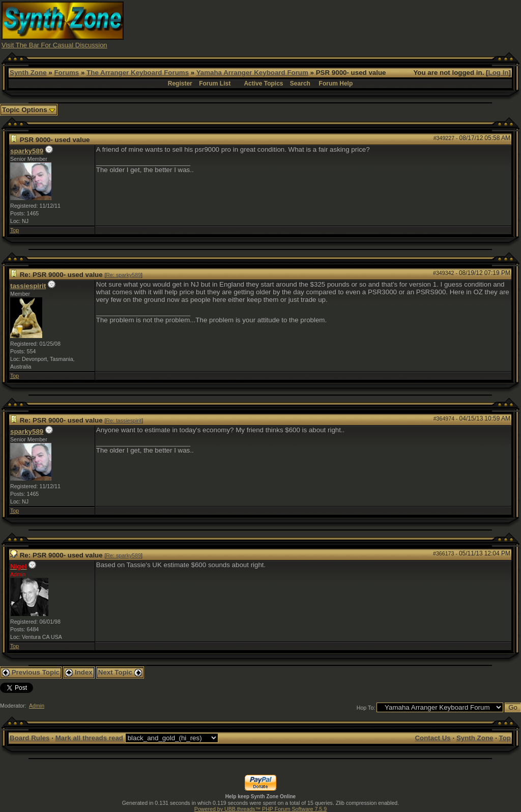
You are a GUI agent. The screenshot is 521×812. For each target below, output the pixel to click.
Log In (499, 73)
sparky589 (27, 151)
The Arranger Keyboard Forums (138, 73)
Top (15, 230)
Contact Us (432, 738)
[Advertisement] (334, 24)
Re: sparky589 (123, 275)
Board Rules (30, 738)
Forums (66, 73)
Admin (37, 706)
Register (180, 83)
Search (300, 83)
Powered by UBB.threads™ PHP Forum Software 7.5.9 (260, 809)
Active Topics (263, 83)
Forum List (215, 83)
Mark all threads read (89, 738)
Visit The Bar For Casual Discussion (54, 45)
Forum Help (336, 83)
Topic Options (29, 110)
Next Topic (120, 672)
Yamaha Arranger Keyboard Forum (252, 73)
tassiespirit (28, 286)
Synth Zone (28, 73)
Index (79, 672)
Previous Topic (31, 672)
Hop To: (366, 708)
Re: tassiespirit (124, 421)
